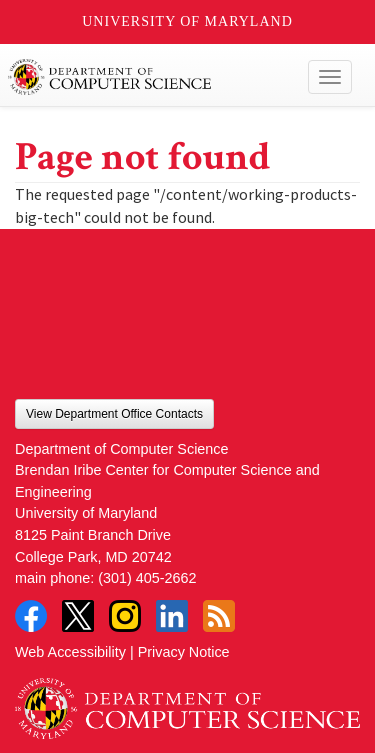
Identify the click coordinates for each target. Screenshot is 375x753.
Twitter (78, 616)
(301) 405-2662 (147, 578)
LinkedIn (172, 616)
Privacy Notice (184, 652)
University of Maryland (187, 21)
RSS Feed (219, 616)
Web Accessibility (70, 652)
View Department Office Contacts (114, 414)
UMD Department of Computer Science (151, 77)
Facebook (31, 616)
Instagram (125, 616)
